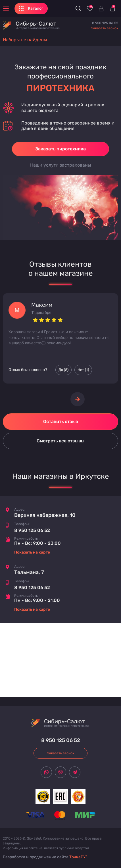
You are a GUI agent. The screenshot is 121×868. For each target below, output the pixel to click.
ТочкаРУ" (78, 857)
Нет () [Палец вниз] (83, 370)
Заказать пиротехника (60, 149)
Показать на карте (32, 552)
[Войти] (101, 9)
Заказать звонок (105, 28)
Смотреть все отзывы (60, 441)
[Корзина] (112, 9)
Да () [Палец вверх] (63, 370)
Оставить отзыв (61, 421)
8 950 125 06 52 (105, 23)
